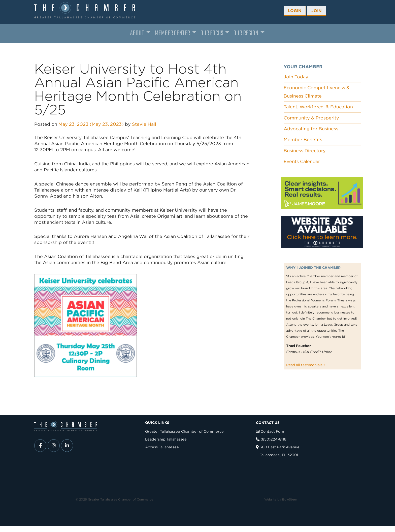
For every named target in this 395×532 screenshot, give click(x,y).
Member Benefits (303, 139)
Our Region (246, 33)
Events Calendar (302, 161)
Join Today (296, 77)
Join (317, 11)
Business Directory (305, 151)
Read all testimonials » (306, 365)
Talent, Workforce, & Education (318, 107)
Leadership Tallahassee (166, 439)
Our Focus (212, 33)
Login (295, 11)
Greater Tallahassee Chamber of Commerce (184, 431)
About (137, 33)
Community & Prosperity (311, 118)
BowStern (290, 499)
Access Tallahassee (162, 447)
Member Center (172, 33)
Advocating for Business (311, 129)
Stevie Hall (144, 124)
